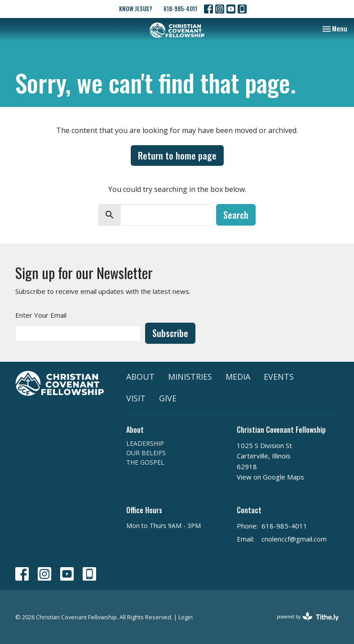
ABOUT (140, 377)
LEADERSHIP (145, 443)
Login (186, 617)
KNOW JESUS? (136, 9)
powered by (308, 617)
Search (236, 215)
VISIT (136, 398)
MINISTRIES (190, 377)
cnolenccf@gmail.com (294, 539)
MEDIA (238, 377)
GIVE (168, 398)
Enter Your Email (41, 315)
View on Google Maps (270, 477)
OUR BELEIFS (146, 453)
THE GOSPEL (145, 462)
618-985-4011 (180, 9)
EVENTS (279, 377)
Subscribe (170, 333)
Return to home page (177, 155)
